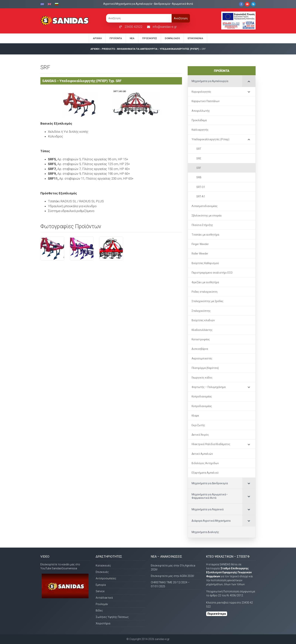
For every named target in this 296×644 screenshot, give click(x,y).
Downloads (172, 38)
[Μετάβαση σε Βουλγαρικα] (57, 4)
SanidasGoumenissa (64, 568)
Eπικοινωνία (195, 38)
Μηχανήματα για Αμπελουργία (137, 49)
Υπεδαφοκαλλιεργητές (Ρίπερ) (179, 49)
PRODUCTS (108, 49)
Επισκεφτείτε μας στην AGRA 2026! (172, 576)
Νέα (132, 38)
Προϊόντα (116, 38)
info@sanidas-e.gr (165, 27)
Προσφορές (150, 38)
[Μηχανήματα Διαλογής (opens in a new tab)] (222, 532)
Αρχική (97, 38)
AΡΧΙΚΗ (95, 49)
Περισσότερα (217, 614)
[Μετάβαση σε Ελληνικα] (43, 4)
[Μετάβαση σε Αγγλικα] (49, 4)
